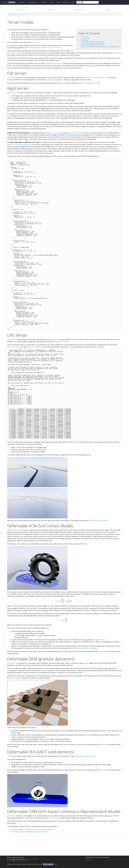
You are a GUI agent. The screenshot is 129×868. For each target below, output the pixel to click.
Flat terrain (86, 37)
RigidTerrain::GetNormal (75, 133)
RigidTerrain (11, 93)
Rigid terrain (86, 38)
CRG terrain (86, 40)
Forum (58, 2)
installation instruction (61, 342)
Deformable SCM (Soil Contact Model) (93, 42)
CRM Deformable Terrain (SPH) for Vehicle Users (45, 48)
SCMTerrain (16, 530)
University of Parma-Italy (22, 861)
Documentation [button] (33, 2)
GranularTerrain (13, 663)
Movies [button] (44, 2)
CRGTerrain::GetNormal (35, 347)
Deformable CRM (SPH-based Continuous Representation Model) (101, 47)
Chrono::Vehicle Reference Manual (18, 14)
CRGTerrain (11, 339)
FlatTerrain (11, 77)
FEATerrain (11, 756)
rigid (115, 53)
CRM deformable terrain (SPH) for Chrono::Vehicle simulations (32, 829)
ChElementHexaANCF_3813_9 (86, 756)
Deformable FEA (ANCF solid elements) (93, 45)
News (52, 2)
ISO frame (102, 640)
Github (88, 859)
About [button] (66, 2)
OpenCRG (54, 339)
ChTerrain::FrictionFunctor (54, 63)
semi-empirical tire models (91, 83)
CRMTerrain (11, 816)
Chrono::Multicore (16, 678)
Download (22, 2)
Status (73, 2)
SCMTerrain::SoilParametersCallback (84, 648)
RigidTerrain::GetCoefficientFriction (19, 145)
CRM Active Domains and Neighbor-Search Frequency (30, 832)
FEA (120, 53)
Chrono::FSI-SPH (54, 818)
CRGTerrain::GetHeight (15, 347)
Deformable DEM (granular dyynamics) (93, 43)
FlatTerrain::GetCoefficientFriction (96, 77)
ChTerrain (35, 42)
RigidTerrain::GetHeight (55, 133)
